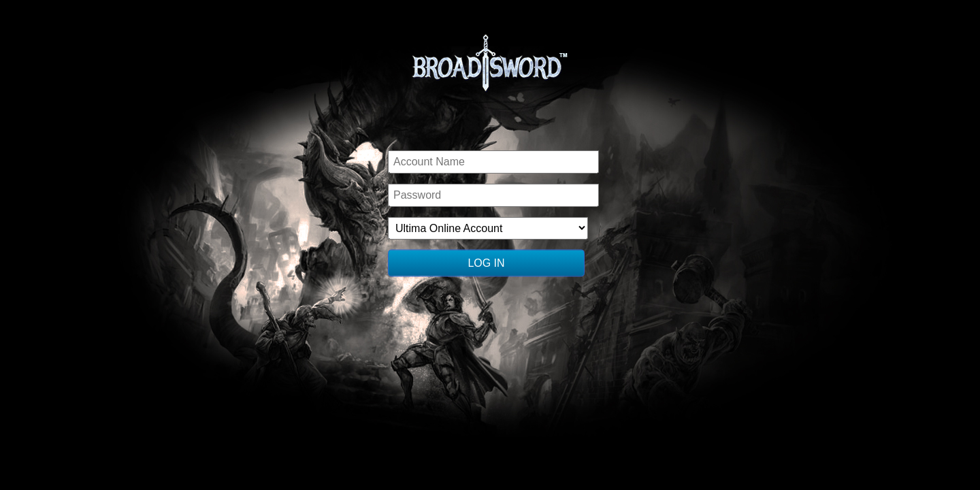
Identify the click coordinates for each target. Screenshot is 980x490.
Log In (486, 263)
